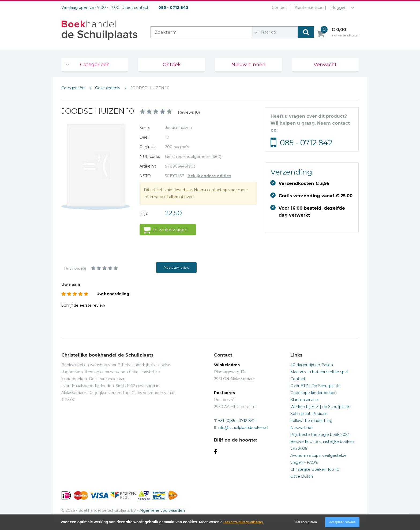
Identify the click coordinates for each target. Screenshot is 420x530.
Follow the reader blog (311, 421)
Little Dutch (302, 476)
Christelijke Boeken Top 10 (315, 469)
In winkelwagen (170, 230)
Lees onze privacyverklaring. (243, 522)
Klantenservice (307, 8)
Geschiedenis (108, 88)
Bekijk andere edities (209, 176)
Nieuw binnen (248, 65)
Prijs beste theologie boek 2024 (320, 435)
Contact (278, 8)
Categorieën (95, 65)
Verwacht (325, 65)
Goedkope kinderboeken (314, 393)
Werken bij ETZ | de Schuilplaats (320, 407)
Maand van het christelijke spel (319, 372)
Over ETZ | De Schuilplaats (315, 386)
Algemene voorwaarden (162, 510)
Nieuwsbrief (301, 428)
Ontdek (172, 65)
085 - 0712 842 (306, 143)
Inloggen (338, 8)
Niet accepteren (306, 522)
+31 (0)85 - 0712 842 (237, 421)
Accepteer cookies (342, 522)
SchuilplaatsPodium (309, 414)
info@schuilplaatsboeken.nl (243, 428)
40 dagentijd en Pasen (312, 365)
